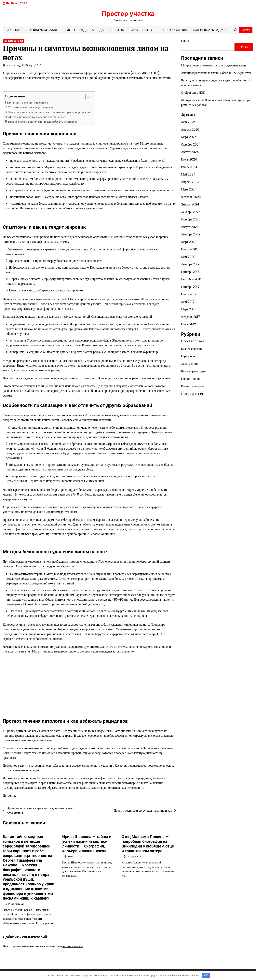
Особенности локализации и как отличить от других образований (50, 112)
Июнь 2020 (189, 249)
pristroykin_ (13, 65)
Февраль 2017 (191, 317)
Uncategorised (13, 41)
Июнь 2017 (189, 294)
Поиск (185, 41)
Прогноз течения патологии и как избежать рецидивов (43, 122)
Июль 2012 (189, 324)
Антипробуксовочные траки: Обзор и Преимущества (216, 73)
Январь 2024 (190, 204)
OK (206, 975)
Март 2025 (189, 137)
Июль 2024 (189, 159)
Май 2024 (188, 174)
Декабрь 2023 (191, 212)
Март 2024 (189, 189)
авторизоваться (73, 946)
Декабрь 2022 (191, 234)
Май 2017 (188, 302)
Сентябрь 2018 (191, 279)
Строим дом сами (41, 30)
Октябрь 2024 (191, 144)
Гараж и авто (141, 30)
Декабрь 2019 (190, 264)
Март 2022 (189, 242)
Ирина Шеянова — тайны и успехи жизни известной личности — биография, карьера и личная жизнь (87, 844)
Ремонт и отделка (78, 30)
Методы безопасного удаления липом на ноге (37, 117)
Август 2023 (190, 227)
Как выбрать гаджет (210, 30)
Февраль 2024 (191, 197)
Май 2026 (188, 122)
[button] (87, 97)
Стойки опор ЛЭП (193, 93)
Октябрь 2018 (190, 272)
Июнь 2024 (189, 167)
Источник (9, 796)
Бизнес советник (172, 30)
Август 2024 (190, 152)
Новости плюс (191, 379)
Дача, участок (112, 30)
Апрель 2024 (190, 182)
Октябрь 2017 (190, 287)
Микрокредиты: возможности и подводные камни (214, 65)
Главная (13, 30)
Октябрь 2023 (191, 219)
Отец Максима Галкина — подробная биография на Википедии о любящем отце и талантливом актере (148, 844)
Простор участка (128, 13)
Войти (246, 30)
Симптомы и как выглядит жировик (31, 107)
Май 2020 (188, 257)
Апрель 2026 (190, 129)
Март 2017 (188, 309)
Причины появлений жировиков (27, 102)
